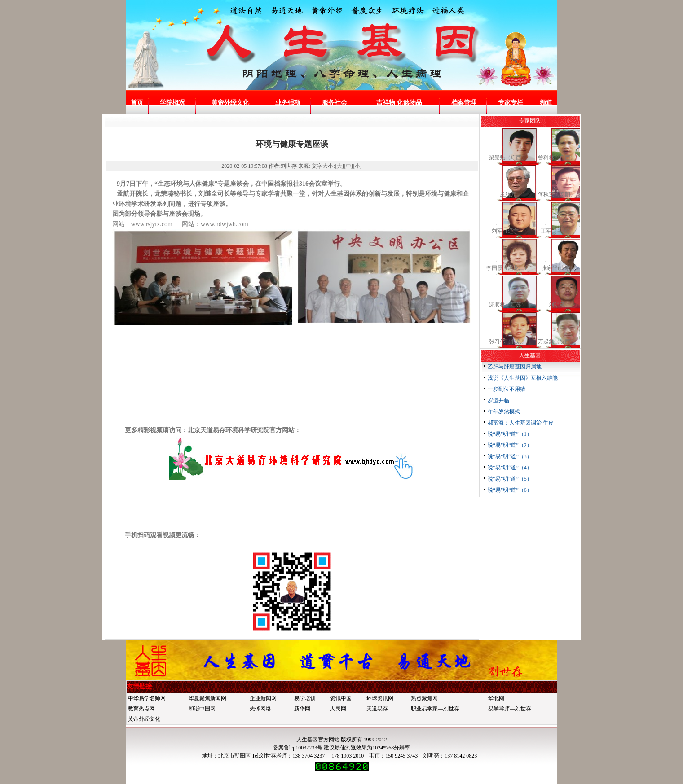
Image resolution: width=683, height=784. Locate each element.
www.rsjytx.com (152, 224)
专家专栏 (511, 103)
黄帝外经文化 (230, 103)
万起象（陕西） (557, 342)
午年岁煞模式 (504, 412)
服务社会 (335, 103)
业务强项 (288, 103)
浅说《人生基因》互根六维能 (523, 378)
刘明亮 (557, 305)
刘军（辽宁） (508, 231)
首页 (137, 103)
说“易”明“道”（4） (510, 468)
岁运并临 (498, 400)
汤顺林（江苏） (508, 305)
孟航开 (508, 194)
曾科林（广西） (557, 158)
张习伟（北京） (508, 342)
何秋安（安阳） (557, 194)
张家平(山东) (557, 268)
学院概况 (172, 103)
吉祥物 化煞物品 (399, 103)
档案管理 (464, 103)
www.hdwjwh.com (225, 224)
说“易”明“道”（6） (510, 490)
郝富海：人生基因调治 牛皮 (521, 423)
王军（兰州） (557, 231)
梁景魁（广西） (508, 158)
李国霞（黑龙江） (508, 268)
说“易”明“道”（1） (510, 434)
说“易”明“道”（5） (510, 479)
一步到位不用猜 (507, 389)
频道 (546, 103)
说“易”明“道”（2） (510, 445)
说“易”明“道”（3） (510, 456)
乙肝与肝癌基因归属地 (515, 367)
